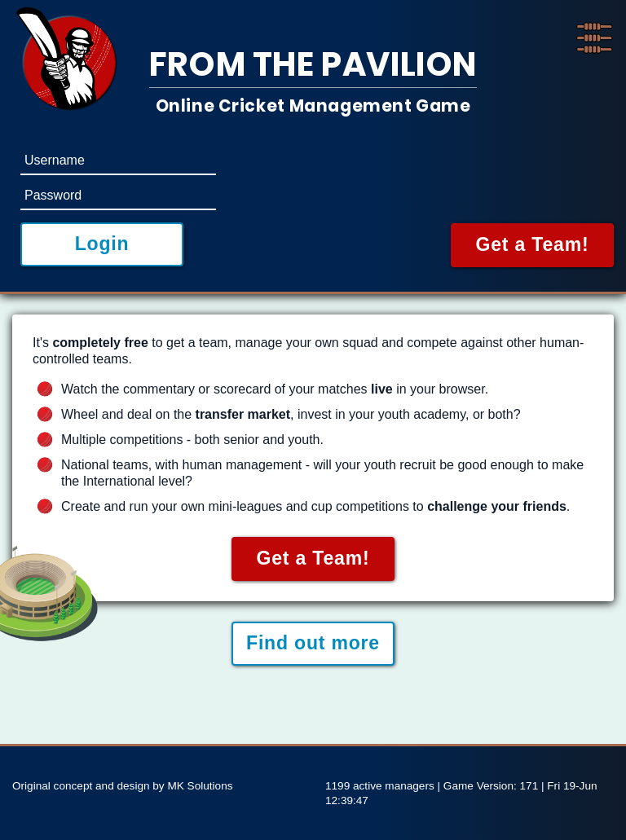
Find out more (313, 643)
